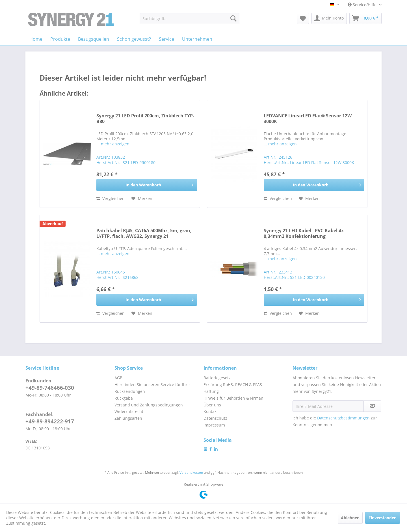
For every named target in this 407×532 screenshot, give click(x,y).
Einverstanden (383, 518)
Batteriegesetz (217, 378)
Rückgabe (124, 398)
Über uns (212, 405)
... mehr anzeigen (113, 144)
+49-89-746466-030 (50, 388)
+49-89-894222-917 (50, 421)
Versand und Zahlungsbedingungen (149, 405)
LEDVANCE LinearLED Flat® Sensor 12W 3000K (308, 119)
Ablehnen (350, 518)
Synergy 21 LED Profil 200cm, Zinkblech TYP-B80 (145, 119)
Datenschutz (215, 418)
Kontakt (211, 411)
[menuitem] (190, 18)
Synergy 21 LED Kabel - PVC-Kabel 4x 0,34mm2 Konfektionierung (304, 233)
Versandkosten (191, 472)
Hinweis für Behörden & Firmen (233, 398)
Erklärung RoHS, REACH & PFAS (233, 385)
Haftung (211, 391)
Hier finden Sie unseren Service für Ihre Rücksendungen (152, 388)
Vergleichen (111, 198)
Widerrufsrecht (129, 411)
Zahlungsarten (128, 418)
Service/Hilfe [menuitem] (363, 5)
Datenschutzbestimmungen (343, 418)
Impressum (214, 425)
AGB (118, 378)
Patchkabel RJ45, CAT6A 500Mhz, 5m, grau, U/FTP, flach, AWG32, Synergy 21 (144, 233)
